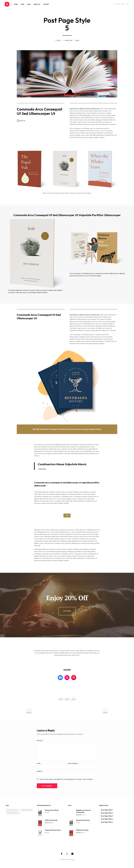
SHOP (67, 515)
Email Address (73, 764)
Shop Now (67, 611)
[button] (116, 4)
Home (16, 4)
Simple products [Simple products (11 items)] (27, 810)
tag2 (67, 699)
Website (39, 772)
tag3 (73, 699)
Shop (22, 4)
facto (59, 40)
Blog (29, 4)
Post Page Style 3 (107, 816)
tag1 (61, 699)
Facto (73, 860)
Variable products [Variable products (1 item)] (13, 813)
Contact (46, 4)
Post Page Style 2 (107, 813)
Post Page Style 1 (107, 810)
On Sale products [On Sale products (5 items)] (13, 810)
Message (40, 741)
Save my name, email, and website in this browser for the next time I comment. (66, 780)
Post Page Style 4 (107, 819)
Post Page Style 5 (107, 822)
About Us (37, 4)
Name (39, 764)
